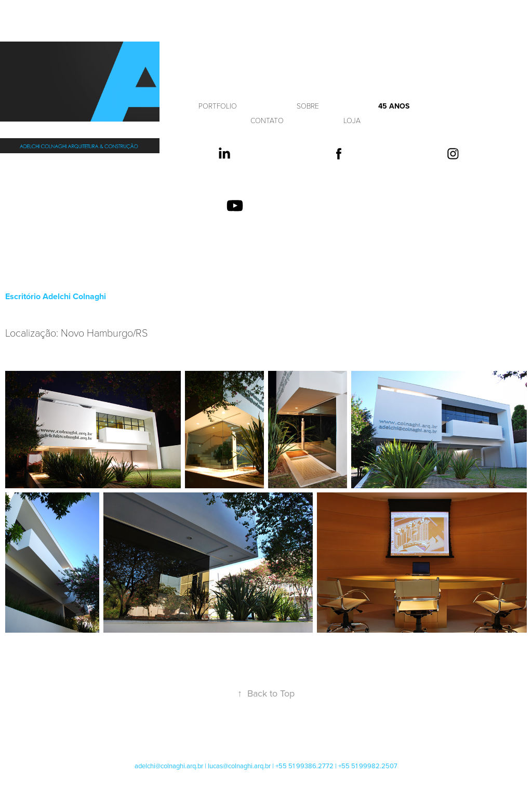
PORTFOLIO (218, 106)
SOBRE (308, 106)
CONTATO (267, 120)
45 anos (394, 106)
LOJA (352, 120)
